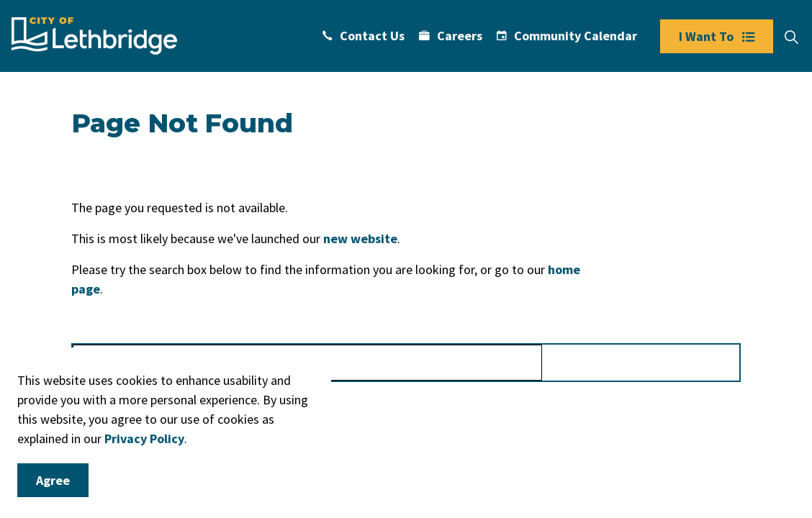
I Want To (717, 36)
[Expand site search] (791, 37)
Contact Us (364, 36)
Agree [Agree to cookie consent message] (53, 480)
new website (360, 238)
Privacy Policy (144, 439)
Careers (451, 36)
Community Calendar (567, 36)
